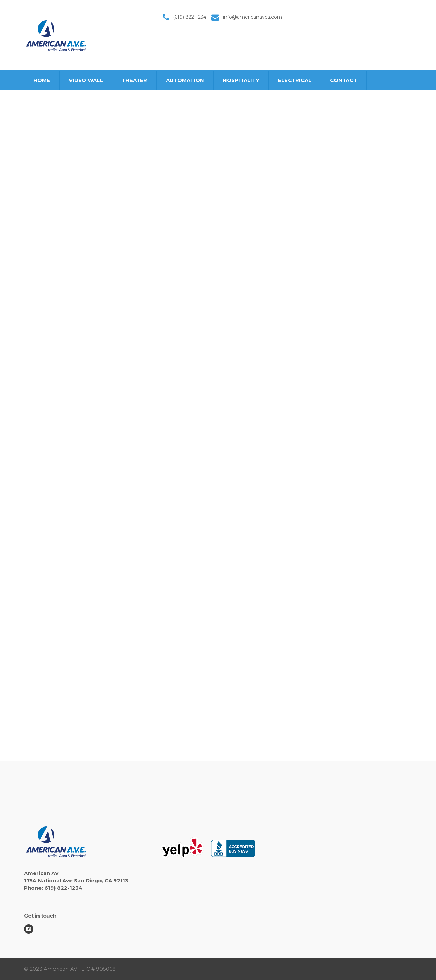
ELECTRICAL (295, 80)
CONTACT (344, 80)
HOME (42, 80)
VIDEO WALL (86, 80)
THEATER (134, 80)
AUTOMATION (185, 80)
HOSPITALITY (241, 80)
